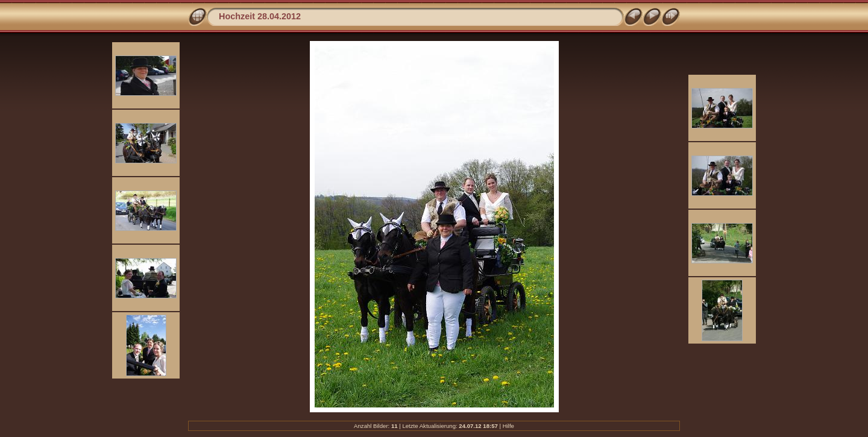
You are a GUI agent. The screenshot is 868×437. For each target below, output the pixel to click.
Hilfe (508, 426)
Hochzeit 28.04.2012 (260, 16)
